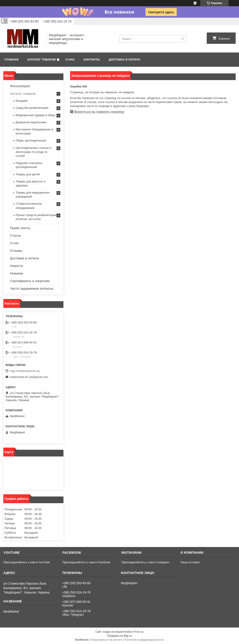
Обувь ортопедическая (31, 140)
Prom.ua (139, 632)
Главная (11, 60)
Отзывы (16, 251)
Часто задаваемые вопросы (32, 288)
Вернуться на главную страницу (99, 112)
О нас (70, 60)
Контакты (92, 60)
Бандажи (22, 101)
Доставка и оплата (125, 60)
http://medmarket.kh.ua (25, 371)
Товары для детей (28, 174)
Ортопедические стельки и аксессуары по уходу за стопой (33, 152)
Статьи (15, 235)
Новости (16, 266)
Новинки (17, 273)
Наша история (190, 562)
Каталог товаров (42, 60)
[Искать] (182, 39)
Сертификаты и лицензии (30, 281)
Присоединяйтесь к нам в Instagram (145, 562)
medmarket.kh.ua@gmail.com (29, 377)
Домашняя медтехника (31, 122)
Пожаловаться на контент (106, 640)
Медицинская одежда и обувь (35, 115)
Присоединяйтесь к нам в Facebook (86, 562)
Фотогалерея (20, 86)
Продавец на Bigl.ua (119, 636)
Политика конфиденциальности (144, 640)
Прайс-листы (20, 228)
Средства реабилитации (32, 108)
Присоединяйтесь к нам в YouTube (27, 562)
